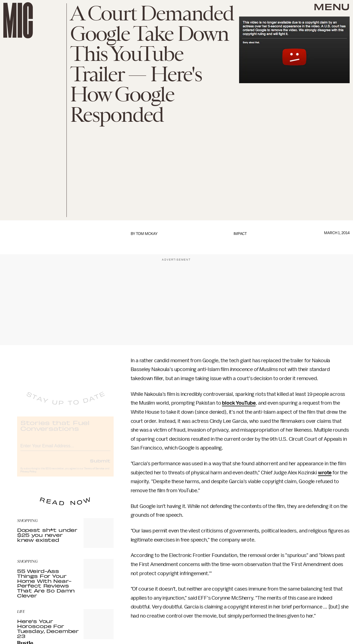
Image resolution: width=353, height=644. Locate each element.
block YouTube (239, 403)
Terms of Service (94, 473)
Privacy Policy (28, 476)
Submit (100, 465)
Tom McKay (147, 234)
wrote (325, 473)
